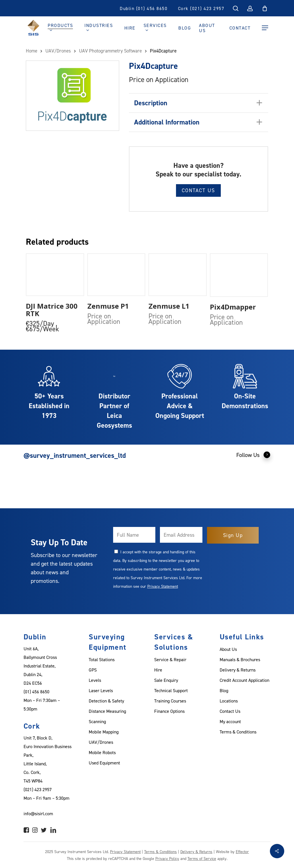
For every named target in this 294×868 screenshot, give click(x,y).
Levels (95, 680)
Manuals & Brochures (240, 659)
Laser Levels (101, 690)
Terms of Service (202, 858)
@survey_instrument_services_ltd (75, 455)
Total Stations (102, 659)
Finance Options (169, 711)
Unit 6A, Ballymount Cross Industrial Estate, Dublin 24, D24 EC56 (40, 666)
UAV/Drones (101, 742)
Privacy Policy (167, 858)
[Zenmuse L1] (178, 275)
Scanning (97, 721)
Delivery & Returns (238, 670)
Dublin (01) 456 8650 (144, 8)
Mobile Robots (102, 752)
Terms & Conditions (238, 732)
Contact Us (198, 190)
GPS (93, 670)
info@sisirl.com (38, 813)
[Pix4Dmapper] (239, 275)
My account (230, 721)
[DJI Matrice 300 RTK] (55, 275)
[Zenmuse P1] (116, 275)
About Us (228, 649)
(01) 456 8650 (36, 692)
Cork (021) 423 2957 (201, 8)
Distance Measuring (107, 711)
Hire (158, 670)
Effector (242, 852)
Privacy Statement (163, 586)
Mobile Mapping (104, 732)
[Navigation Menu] (265, 28)
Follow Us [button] (253, 455)
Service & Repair (170, 659)
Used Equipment (104, 763)
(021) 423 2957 (38, 789)
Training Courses (170, 701)
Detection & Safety (106, 701)
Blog (224, 690)
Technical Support (171, 690)
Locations (229, 701)
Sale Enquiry (166, 680)
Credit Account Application (244, 680)
